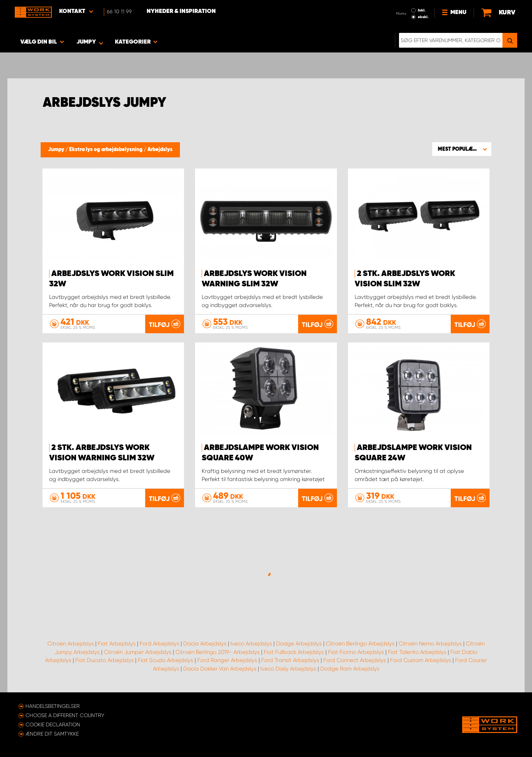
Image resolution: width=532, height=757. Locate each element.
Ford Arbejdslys (159, 644)
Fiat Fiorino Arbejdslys (356, 652)
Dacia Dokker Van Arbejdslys (220, 669)
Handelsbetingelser (53, 706)
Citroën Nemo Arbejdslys (430, 644)
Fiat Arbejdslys (117, 644)
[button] (462, 149)
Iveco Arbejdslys (251, 644)
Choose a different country (65, 715)
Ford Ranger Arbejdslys (227, 660)
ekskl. (423, 17)
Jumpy (57, 150)
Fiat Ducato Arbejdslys (105, 660)
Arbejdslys (160, 150)
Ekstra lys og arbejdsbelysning (106, 150)
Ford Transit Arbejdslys (290, 660)
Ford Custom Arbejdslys (421, 660)
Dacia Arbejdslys (205, 644)
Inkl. (422, 10)
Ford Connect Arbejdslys (355, 660)
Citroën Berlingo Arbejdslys (360, 644)
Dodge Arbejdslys (299, 644)
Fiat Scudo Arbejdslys (166, 660)
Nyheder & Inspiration (181, 11)
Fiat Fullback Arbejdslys (294, 652)
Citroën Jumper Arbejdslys (138, 652)
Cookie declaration (53, 724)
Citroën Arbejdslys (71, 644)
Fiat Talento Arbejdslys (417, 652)
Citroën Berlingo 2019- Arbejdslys (218, 652)
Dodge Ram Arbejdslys (350, 669)
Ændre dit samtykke (52, 734)
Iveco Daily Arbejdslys (288, 669)
